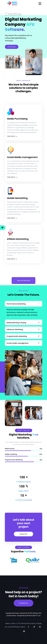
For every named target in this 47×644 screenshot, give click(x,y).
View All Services (23, 285)
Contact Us (23, 604)
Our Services (12, 47)
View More (14, 136)
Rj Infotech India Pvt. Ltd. (33, 618)
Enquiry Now (21, 534)
